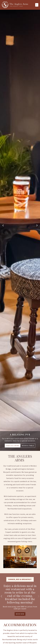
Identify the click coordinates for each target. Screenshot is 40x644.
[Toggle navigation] (37, 5)
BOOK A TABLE (28, 446)
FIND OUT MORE (13, 446)
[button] (3, 225)
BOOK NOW (20, 614)
